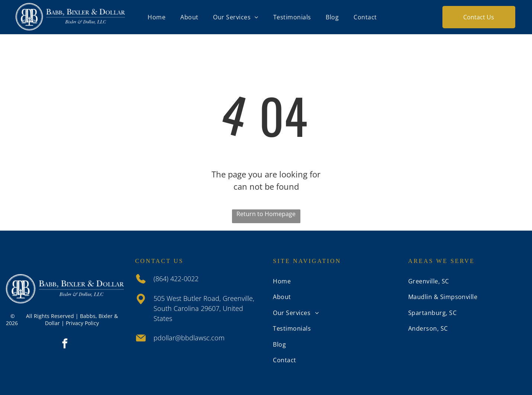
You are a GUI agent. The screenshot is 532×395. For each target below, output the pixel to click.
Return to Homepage (266, 214)
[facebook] (65, 345)
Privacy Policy (82, 323)
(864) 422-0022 (176, 279)
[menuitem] (157, 17)
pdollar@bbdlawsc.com (189, 338)
